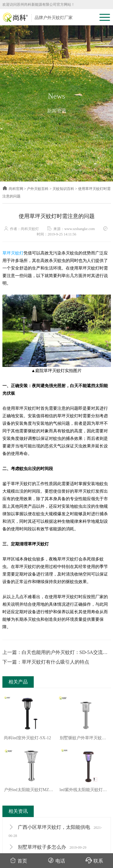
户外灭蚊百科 (38, 189)
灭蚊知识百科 (63, 189)
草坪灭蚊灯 (13, 253)
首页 (19, 860)
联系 (94, 860)
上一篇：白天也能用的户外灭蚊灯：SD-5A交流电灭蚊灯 (55, 653)
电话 (56, 860)
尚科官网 (13, 189)
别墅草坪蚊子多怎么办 (48, 847)
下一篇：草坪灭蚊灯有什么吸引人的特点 (46, 662)
